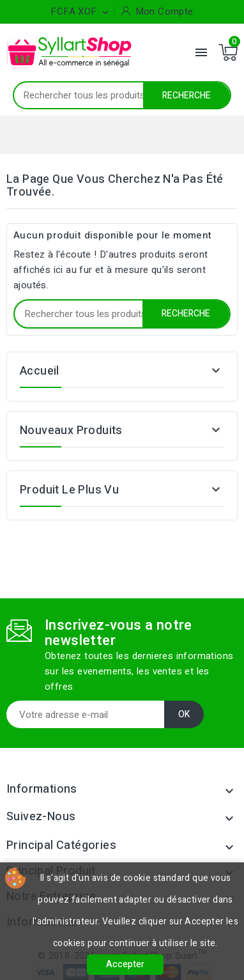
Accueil (40, 371)
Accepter (125, 964)
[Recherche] (122, 95)
